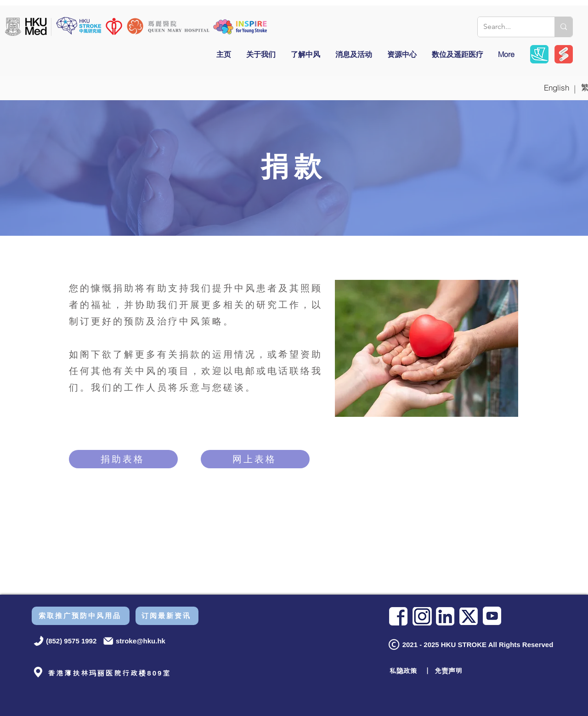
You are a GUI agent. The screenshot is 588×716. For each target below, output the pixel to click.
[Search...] (509, 27)
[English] (556, 87)
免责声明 (448, 671)
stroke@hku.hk (141, 641)
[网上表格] (255, 459)
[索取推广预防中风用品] (81, 616)
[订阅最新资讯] (167, 616)
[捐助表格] (123, 459)
